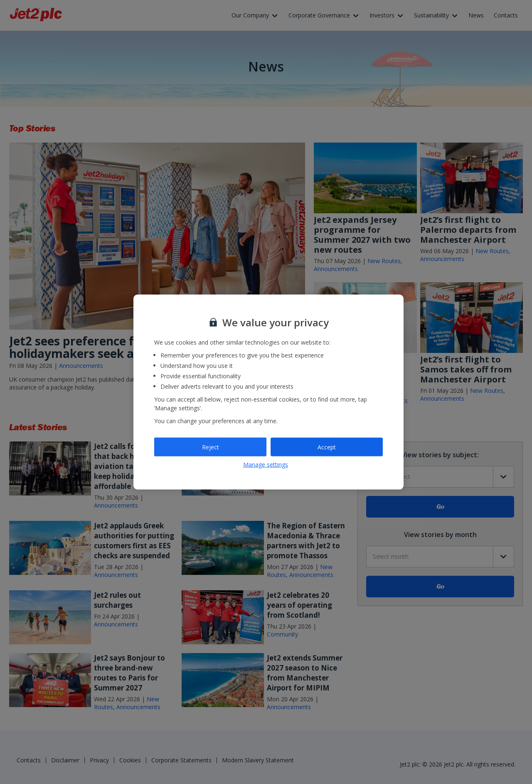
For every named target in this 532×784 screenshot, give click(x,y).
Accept (327, 447)
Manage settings (266, 465)
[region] (268, 392)
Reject (211, 447)
